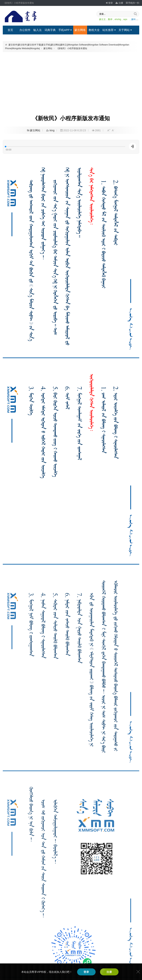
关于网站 (125, 30)
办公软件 (25, 30)
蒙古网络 (80, 30)
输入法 (37, 30)
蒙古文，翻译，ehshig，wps (113, 19)
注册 (119, 3)
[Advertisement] (71, 81)
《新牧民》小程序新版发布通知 (72, 48)
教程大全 (94, 30)
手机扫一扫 (133, 3)
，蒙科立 (133, 19)
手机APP (65, 30)
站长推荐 (109, 30)
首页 (10, 30)
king (52, 130)
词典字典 (50, 30)
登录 (109, 3)
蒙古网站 (48, 48)
